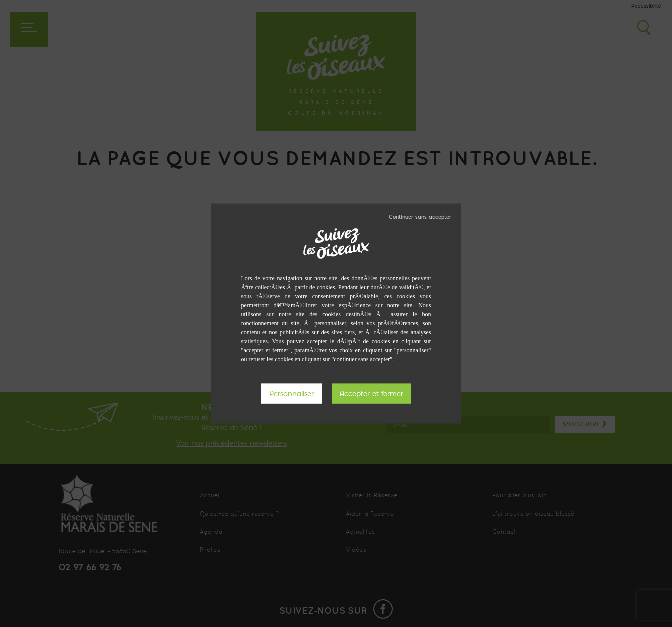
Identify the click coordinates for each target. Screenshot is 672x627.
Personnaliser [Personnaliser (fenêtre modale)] (291, 393)
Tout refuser (420, 216)
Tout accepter (372, 394)
